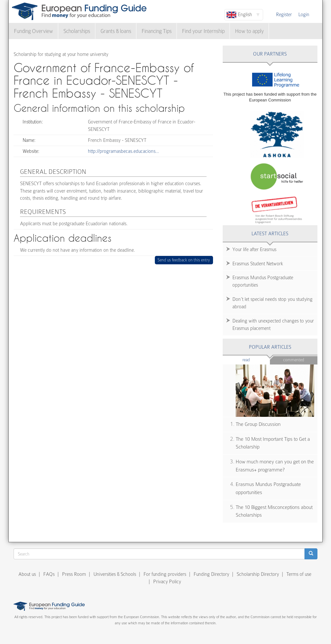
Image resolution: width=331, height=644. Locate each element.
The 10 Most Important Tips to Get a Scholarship (273, 443)
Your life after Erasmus (254, 249)
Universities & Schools (115, 574)
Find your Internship (203, 31)
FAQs (49, 574)
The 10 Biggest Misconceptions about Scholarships (274, 511)
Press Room (74, 574)
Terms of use (299, 574)
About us (27, 574)
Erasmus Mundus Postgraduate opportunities (263, 281)
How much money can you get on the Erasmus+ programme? (275, 466)
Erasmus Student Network (258, 264)
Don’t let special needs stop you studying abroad (272, 303)
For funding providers (165, 574)
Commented (294, 360)
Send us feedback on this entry (184, 260)
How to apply (249, 31)
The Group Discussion (258, 424)
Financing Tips (157, 31)
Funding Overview (33, 31)
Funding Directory (211, 574)
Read (256, 359)
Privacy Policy (167, 582)
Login (304, 15)
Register (284, 15)
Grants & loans (116, 31)
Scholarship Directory (258, 574)
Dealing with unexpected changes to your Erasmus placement (273, 325)
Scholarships (77, 31)
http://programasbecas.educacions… (123, 151)
